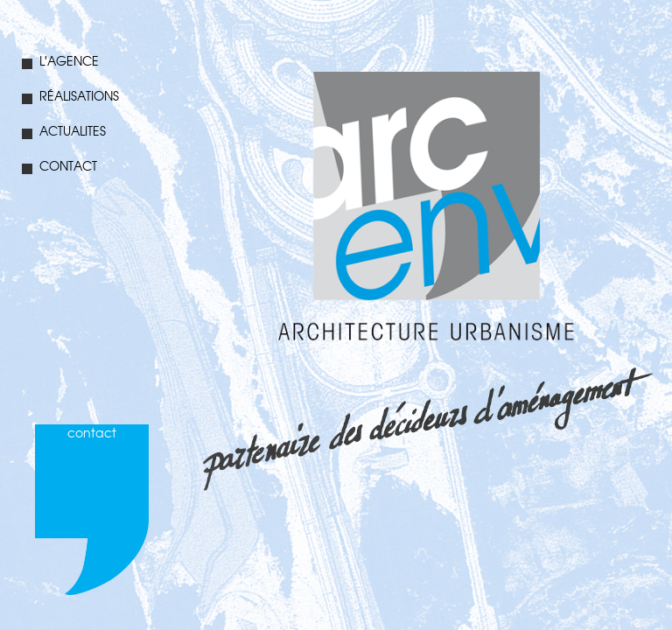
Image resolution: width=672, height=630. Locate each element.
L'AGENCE (60, 62)
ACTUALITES (64, 132)
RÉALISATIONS (70, 97)
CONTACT (59, 167)
